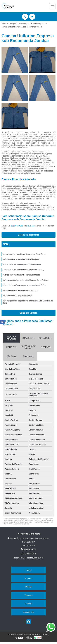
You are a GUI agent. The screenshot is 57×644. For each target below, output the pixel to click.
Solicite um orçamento (28, 235)
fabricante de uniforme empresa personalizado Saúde (24, 285)
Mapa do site (28, 612)
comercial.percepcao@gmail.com (28, 558)
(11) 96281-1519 (28, 554)
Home (28, 570)
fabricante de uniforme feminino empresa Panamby (23, 270)
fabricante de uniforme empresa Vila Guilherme (22, 265)
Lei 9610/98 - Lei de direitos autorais (17, 524)
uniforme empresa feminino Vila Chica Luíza (20, 290)
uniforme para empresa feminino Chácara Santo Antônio (25, 280)
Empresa (28, 578)
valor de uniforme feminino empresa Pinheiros (21, 275)
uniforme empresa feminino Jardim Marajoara (21, 259)
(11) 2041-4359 (17, 226)
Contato (29, 604)
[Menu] (52, 6)
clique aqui (30, 226)
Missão (28, 587)
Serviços (29, 595)
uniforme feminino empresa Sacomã (17, 296)
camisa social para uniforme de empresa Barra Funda (24, 254)
